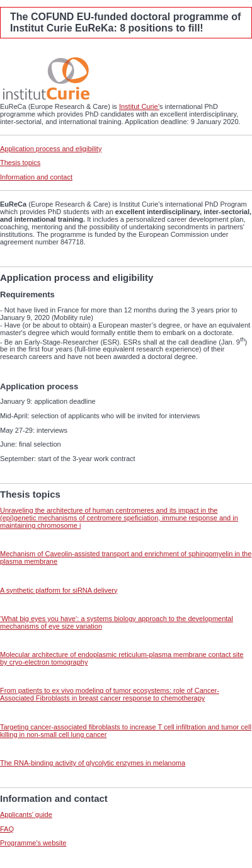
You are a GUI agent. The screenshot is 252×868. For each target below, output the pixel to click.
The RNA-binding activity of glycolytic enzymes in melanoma (93, 763)
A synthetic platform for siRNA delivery (59, 590)
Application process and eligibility (51, 149)
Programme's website (33, 843)
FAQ (7, 829)
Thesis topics (20, 163)
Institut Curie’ (139, 106)
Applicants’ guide (26, 814)
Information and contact (36, 177)
